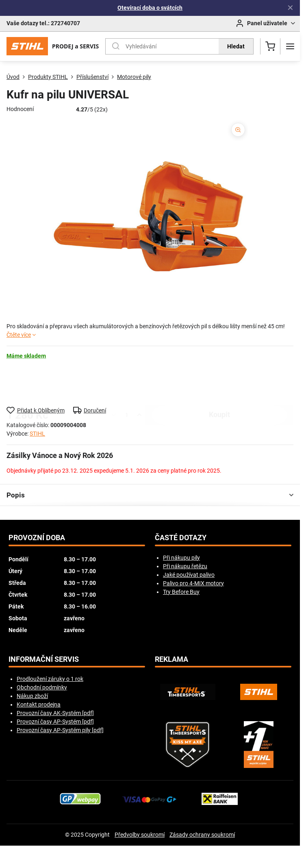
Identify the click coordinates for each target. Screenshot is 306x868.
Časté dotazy (181, 538)
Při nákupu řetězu (185, 566)
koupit (219, 383)
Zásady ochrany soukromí (202, 835)
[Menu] (290, 46)
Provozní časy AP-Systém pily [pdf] (60, 730)
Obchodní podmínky (42, 687)
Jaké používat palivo (189, 575)
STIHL (37, 434)
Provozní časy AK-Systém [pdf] (55, 713)
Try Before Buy (181, 592)
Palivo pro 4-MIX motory (193, 583)
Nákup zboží (32, 696)
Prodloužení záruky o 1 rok (50, 679)
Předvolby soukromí (140, 835)
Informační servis (44, 659)
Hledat (236, 46)
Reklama (171, 659)
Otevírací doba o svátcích (150, 8)
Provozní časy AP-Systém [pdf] (55, 722)
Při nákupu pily (181, 558)
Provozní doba (37, 538)
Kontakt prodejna (39, 704)
